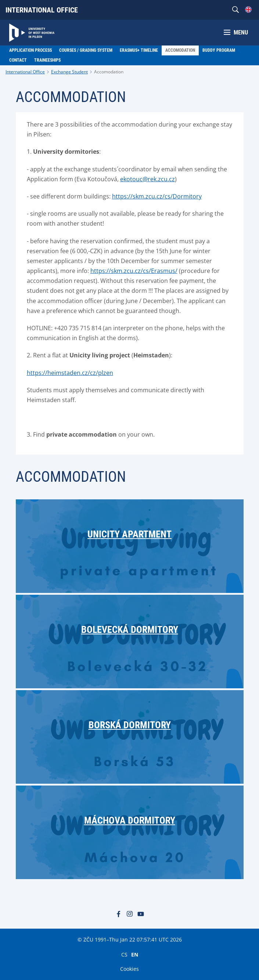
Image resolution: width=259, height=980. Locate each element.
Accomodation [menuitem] (180, 50)
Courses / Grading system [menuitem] (86, 50)
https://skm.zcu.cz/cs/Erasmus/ (134, 271)
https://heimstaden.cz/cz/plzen (70, 373)
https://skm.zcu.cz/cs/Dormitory (157, 196)
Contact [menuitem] (18, 60)
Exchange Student (69, 72)
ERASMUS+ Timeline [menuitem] (139, 50)
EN (135, 954)
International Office (42, 10)
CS (124, 954)
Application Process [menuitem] (30, 50)
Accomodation (109, 72)
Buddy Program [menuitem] (219, 50)
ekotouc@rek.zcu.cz (148, 179)
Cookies (129, 969)
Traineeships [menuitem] (47, 60)
